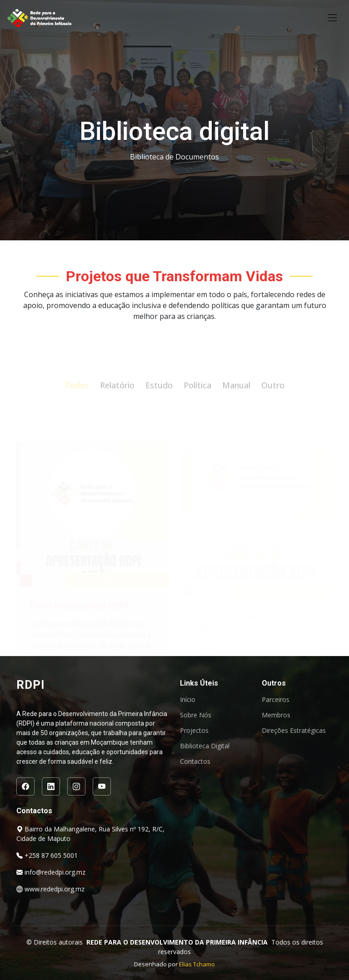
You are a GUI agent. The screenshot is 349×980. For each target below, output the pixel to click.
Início (188, 700)
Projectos (194, 731)
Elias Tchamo (197, 964)
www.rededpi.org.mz (55, 889)
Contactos (195, 761)
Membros (276, 715)
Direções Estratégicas (294, 731)
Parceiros (276, 700)
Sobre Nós (196, 715)
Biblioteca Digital (205, 746)
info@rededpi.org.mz (55, 872)
